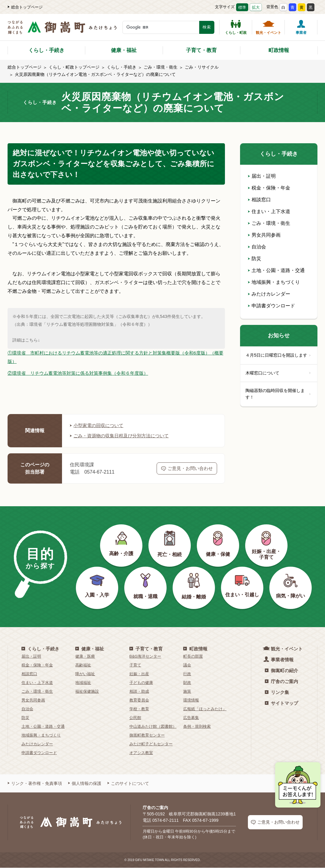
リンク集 (277, 693)
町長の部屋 (193, 657)
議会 (187, 665)
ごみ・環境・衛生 (161, 67)
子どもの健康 (141, 683)
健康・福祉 (124, 50)
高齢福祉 (83, 665)
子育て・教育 (201, 50)
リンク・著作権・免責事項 (35, 784)
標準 (242, 7)
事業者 (301, 27)
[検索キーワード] (161, 27)
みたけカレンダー (269, 294)
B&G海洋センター (145, 657)
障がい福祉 (85, 674)
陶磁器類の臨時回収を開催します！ (279, 402)
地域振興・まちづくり (274, 282)
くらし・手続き (46, 50)
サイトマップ (281, 703)
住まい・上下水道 (269, 211)
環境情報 (191, 700)
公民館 (135, 718)
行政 (187, 674)
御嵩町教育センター (147, 735)
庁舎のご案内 (281, 682)
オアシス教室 (141, 753)
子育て (135, 665)
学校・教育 (139, 709)
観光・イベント (268, 27)
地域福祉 (83, 683)
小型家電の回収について (98, 426)
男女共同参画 (264, 235)
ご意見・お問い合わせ (187, 469)
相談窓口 (259, 200)
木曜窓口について (279, 380)
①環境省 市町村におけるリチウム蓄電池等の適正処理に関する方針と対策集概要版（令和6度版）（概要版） (115, 357)
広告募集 (191, 718)
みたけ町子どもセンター (151, 744)
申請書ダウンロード (271, 306)
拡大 (256, 7)
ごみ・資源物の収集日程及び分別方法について (122, 436)
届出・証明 (262, 176)
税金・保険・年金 (269, 188)
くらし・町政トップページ (74, 67)
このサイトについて (128, 784)
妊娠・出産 (139, 674)
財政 (187, 683)
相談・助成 (139, 692)
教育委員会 (139, 700)
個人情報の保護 (85, 784)
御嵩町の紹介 (281, 671)
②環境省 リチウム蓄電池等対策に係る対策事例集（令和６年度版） (83, 373)
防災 (255, 259)
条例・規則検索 (197, 727)
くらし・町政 (236, 27)
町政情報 (279, 50)
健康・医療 (85, 657)
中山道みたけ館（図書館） (153, 727)
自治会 (257, 247)
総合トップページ (25, 7)
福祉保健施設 (87, 692)
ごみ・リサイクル (202, 67)
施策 (187, 692)
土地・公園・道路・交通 (276, 270)
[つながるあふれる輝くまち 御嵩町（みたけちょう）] (62, 30)
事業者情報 (279, 660)
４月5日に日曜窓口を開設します (279, 359)
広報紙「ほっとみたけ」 (205, 709)
